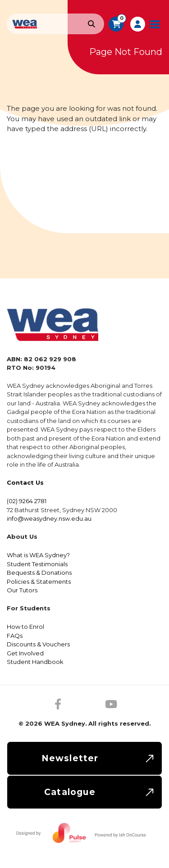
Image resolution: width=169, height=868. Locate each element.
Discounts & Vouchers (38, 644)
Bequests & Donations (39, 573)
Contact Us (25, 482)
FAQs (15, 636)
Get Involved (25, 653)
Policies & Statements (39, 582)
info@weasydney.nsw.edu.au (49, 518)
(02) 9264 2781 (27, 501)
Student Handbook (35, 662)
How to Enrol (25, 627)
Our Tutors (22, 590)
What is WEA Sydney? (38, 555)
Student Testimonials (37, 564)
